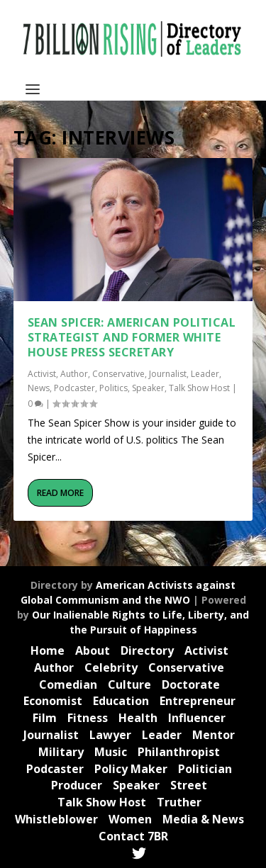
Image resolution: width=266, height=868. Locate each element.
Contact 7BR (133, 836)
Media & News (203, 819)
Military (61, 752)
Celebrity (111, 667)
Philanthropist (179, 752)
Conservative (118, 374)
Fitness (88, 718)
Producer (77, 785)
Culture (129, 684)
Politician (205, 769)
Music (111, 752)
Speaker (148, 388)
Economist (53, 701)
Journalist (168, 374)
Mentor (214, 735)
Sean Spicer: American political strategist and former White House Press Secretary (132, 337)
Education (121, 701)
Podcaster (74, 388)
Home (48, 650)
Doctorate (191, 684)
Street (189, 785)
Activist (42, 374)
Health (138, 718)
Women (130, 819)
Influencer (197, 718)
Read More (60, 493)
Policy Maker (131, 769)
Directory (147, 650)
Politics (113, 388)
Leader (205, 374)
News (39, 388)
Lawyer (110, 735)
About (93, 650)
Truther (179, 802)
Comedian (68, 684)
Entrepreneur (198, 701)
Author (74, 374)
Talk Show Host (199, 388)
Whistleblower (56, 819)
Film (45, 718)
